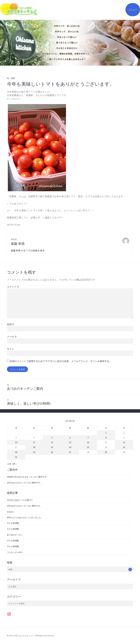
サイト (10, 349)
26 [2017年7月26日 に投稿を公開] (52, 452)
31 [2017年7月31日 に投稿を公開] (16, 457)
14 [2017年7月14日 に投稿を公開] (88, 442)
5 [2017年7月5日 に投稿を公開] (52, 438)
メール (12, 336)
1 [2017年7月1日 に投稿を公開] (106, 433)
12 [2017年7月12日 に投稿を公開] (52, 442)
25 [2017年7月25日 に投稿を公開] (34, 452)
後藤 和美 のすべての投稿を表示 (28, 250)
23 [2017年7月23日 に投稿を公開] (124, 447)
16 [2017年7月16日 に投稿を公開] (124, 442)
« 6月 (9, 464)
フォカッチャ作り (15, 552)
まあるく (11, 512)
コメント (13, 287)
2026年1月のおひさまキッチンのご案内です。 (28, 477)
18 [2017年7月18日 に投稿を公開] (34, 447)
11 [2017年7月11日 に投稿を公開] (34, 442)
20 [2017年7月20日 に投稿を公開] (70, 447)
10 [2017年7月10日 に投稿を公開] (16, 442)
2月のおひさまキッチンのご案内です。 (25, 483)
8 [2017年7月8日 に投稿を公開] (106, 438)
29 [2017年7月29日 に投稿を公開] (106, 452)
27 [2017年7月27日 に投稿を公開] (70, 452)
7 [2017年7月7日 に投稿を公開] (88, 438)
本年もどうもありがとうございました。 (25, 517)
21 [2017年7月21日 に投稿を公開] (88, 447)
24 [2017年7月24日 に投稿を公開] (16, 452)
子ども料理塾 (13, 523)
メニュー (133, 10)
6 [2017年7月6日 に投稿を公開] (70, 438)
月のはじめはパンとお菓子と (20, 500)
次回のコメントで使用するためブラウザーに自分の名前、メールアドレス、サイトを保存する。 (61, 361)
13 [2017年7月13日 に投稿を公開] (70, 442)
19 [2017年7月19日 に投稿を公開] (52, 447)
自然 (13, 78)
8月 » (15, 464)
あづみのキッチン (15, 535)
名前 (11, 324)
